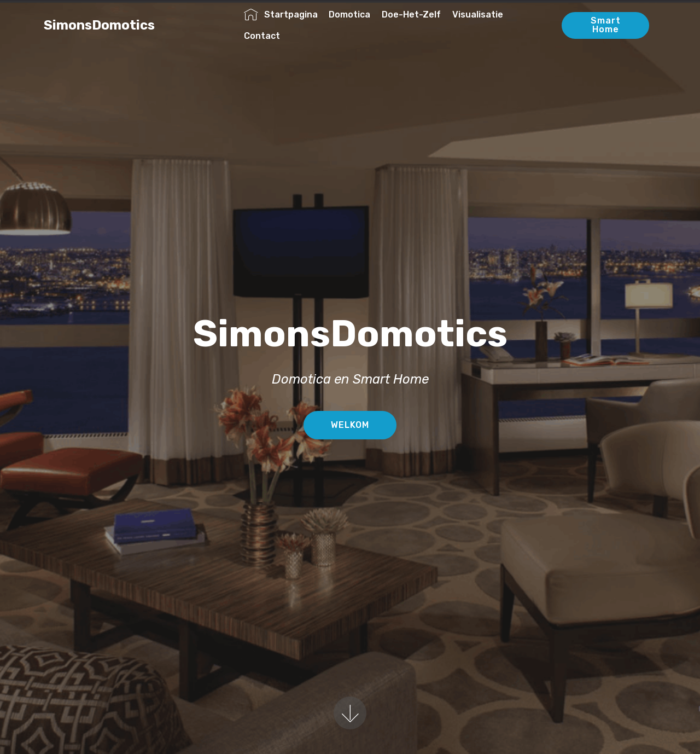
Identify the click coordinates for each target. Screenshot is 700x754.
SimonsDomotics (128, 25)
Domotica (349, 14)
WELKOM (350, 425)
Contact (262, 36)
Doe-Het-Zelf (411, 14)
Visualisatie (478, 14)
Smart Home (606, 25)
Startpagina (281, 14)
